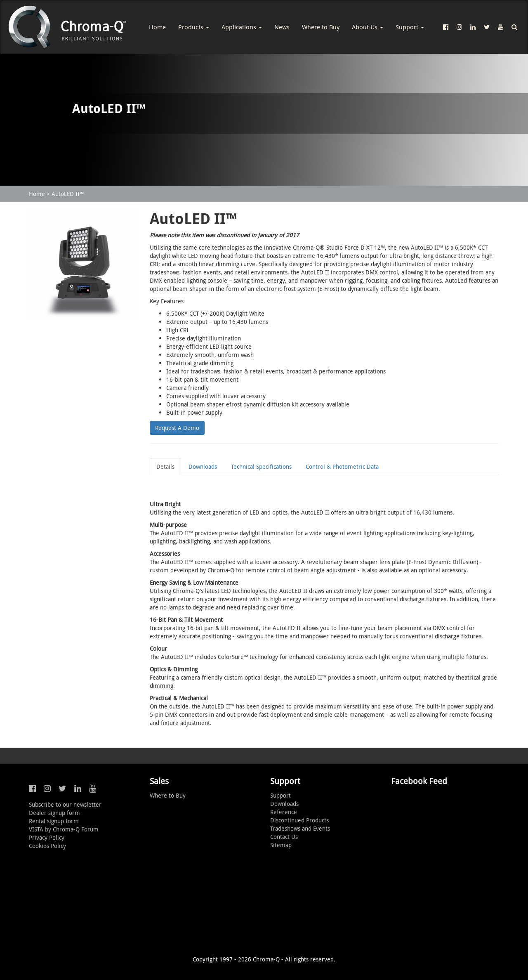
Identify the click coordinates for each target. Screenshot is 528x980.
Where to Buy (321, 27)
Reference (284, 812)
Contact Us (284, 837)
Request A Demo (177, 428)
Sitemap (281, 845)
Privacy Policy (47, 837)
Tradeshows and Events (300, 828)
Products (194, 27)
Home (157, 27)
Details (165, 466)
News (282, 27)
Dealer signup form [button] (54, 813)
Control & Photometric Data (342, 466)
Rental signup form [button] (54, 821)
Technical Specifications (261, 466)
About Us (368, 27)
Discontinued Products (299, 820)
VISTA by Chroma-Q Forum (64, 829)
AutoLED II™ (68, 194)
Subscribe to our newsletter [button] (65, 804)
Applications (242, 27)
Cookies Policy (47, 846)
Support (410, 27)
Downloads (203, 466)
